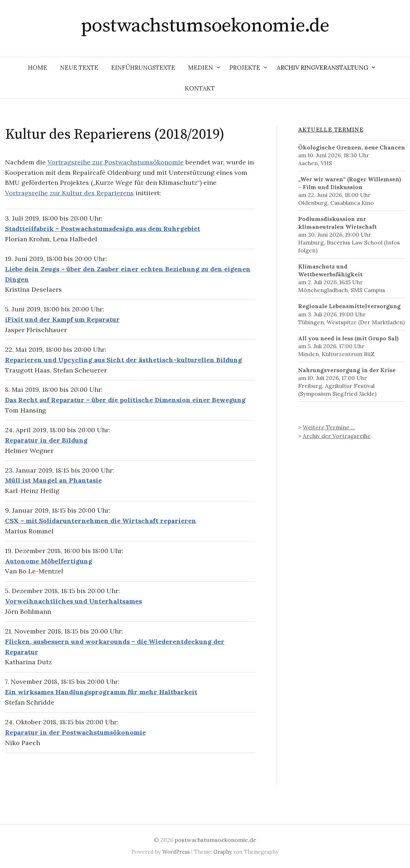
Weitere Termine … (329, 427)
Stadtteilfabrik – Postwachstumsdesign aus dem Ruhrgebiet (103, 229)
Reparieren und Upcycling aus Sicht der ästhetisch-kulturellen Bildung (124, 360)
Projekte (245, 68)
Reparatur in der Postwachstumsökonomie (75, 732)
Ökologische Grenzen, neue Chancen (352, 147)
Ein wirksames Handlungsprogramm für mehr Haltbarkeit (101, 692)
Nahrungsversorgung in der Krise (347, 370)
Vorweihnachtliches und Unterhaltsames (73, 601)
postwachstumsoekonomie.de (205, 26)
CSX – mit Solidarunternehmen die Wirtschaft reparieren (101, 521)
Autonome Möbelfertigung (49, 561)
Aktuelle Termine (331, 130)
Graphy (223, 852)
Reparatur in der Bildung (46, 440)
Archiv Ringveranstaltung (322, 68)
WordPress (176, 852)
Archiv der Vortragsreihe (337, 436)
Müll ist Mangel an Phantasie (53, 480)
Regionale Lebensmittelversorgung (349, 306)
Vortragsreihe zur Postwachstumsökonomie (116, 162)
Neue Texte (79, 68)
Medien (201, 68)
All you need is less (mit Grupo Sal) (348, 338)
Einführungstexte (143, 68)
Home (38, 68)
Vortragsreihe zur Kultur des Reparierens (69, 193)
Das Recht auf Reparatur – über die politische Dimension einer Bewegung (125, 400)
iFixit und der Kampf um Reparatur (62, 319)
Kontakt (200, 88)
